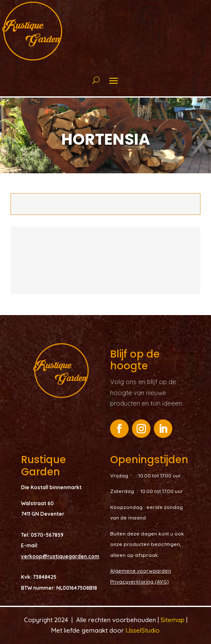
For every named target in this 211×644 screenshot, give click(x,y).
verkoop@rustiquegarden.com (60, 556)
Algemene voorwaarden (141, 571)
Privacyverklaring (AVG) (140, 582)
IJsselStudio (143, 630)
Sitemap (173, 620)
